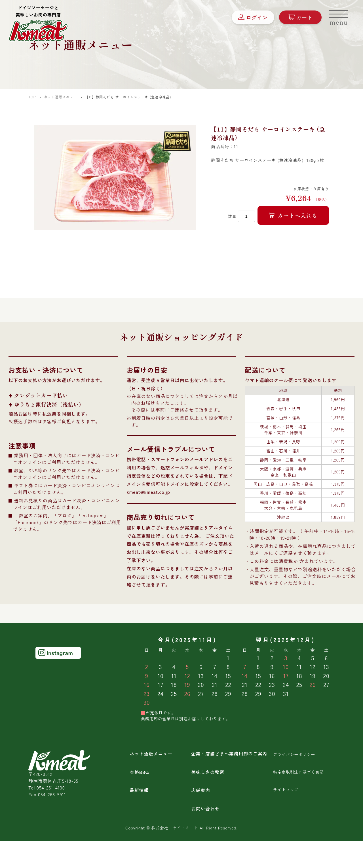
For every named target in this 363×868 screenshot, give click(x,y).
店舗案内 (201, 790)
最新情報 (139, 790)
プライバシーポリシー (294, 754)
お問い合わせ (206, 808)
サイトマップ (286, 789)
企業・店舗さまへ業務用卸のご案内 (230, 754)
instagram (56, 653)
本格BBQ (139, 772)
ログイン (252, 18)
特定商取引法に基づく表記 (299, 772)
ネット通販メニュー (151, 754)
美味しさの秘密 (208, 772)
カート (300, 18)
